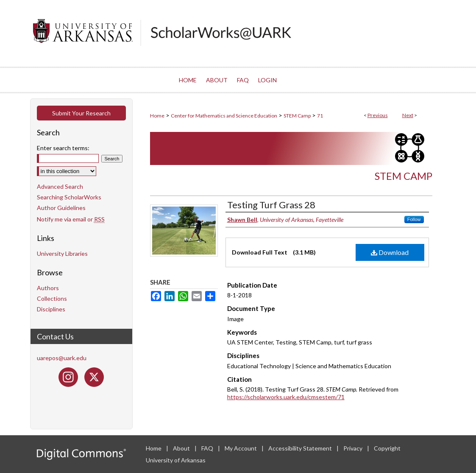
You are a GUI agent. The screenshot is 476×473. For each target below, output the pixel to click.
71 (320, 116)
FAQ (208, 448)
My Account (241, 448)
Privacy (354, 448)
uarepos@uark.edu (62, 358)
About (182, 448)
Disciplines (51, 309)
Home (157, 116)
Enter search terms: (63, 148)
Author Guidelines (61, 208)
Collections (52, 298)
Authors (48, 288)
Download (390, 252)
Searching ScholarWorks (69, 197)
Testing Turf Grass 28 (271, 205)
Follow (414, 219)
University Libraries (62, 253)
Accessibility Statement (301, 448)
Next (408, 115)
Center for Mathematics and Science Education (224, 116)
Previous (378, 115)
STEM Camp (297, 116)
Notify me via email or (71, 219)
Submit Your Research (81, 113)
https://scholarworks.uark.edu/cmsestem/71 (286, 397)
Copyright (387, 448)
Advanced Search (60, 186)
